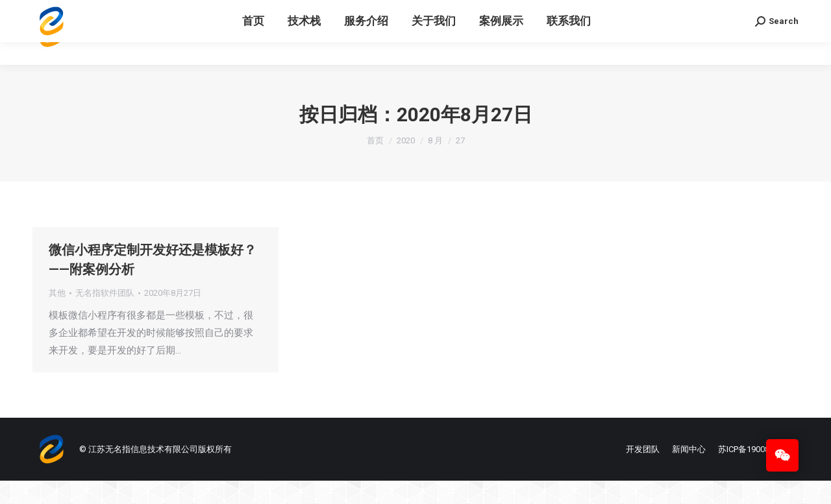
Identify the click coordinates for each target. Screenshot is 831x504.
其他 (57, 316)
